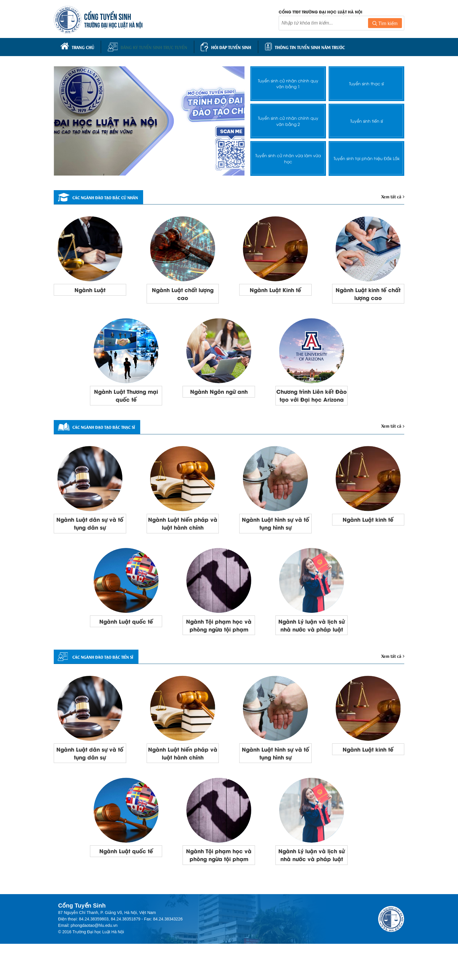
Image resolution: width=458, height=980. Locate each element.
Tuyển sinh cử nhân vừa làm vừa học (288, 156)
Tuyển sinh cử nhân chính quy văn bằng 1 (288, 81)
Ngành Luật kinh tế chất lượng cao (368, 293)
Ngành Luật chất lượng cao (183, 293)
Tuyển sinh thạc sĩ (367, 82)
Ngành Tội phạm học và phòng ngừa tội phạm (219, 643)
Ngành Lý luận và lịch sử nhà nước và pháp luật (312, 643)
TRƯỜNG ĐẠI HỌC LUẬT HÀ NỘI (115, 25)
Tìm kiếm (385, 24)
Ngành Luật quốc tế (126, 635)
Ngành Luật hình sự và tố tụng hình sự (275, 535)
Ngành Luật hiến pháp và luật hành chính (183, 535)
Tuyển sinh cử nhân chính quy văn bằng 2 (288, 119)
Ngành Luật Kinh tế (275, 289)
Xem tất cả (392, 195)
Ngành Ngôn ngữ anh (219, 392)
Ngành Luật (90, 289)
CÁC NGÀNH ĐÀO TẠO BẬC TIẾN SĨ (105, 680)
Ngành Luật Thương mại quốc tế (126, 397)
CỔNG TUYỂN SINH (109, 17)
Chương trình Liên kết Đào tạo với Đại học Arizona (312, 401)
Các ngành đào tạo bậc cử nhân (108, 195)
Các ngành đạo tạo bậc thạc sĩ (106, 438)
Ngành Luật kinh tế (368, 531)
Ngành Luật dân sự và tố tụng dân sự (90, 535)
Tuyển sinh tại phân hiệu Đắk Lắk (366, 156)
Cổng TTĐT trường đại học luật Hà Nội (320, 12)
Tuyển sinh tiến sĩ (366, 119)
